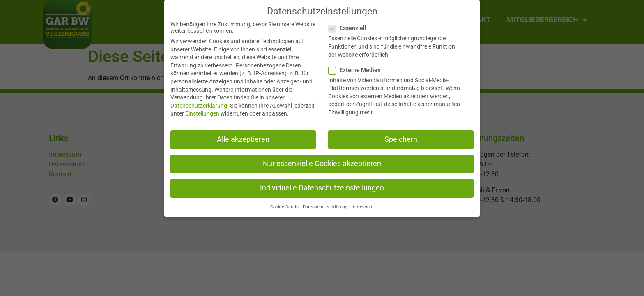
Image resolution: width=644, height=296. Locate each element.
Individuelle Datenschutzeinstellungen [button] (322, 187)
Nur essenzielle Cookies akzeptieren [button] (322, 163)
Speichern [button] (401, 139)
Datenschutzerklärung (199, 105)
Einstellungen (202, 113)
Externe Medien (357, 69)
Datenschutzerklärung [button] (325, 207)
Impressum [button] (362, 207)
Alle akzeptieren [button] (243, 139)
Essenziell (350, 28)
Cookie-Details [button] (285, 207)
